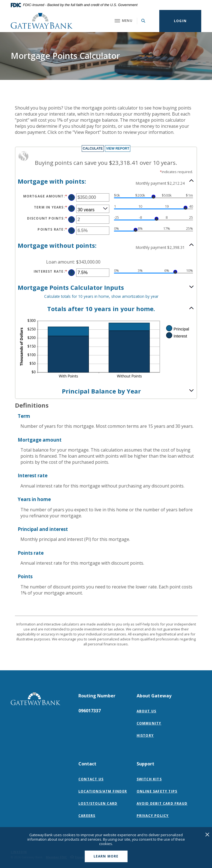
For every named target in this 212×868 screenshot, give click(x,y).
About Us (147, 711)
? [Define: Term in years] (72, 208)
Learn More (106, 856)
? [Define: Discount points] (72, 219)
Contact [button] (87, 764)
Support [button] (145, 764)
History (145, 735)
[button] (106, 181)
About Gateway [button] (154, 696)
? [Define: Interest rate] (72, 273)
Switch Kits (149, 779)
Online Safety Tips (157, 791)
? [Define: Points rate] (72, 230)
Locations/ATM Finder (103, 791)
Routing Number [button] (97, 696)
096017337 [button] (90, 711)
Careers (87, 816)
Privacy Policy (154, 816)
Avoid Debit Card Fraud (162, 803)
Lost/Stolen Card (98, 803)
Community (149, 723)
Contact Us (91, 779)
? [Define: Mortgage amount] (72, 197)
